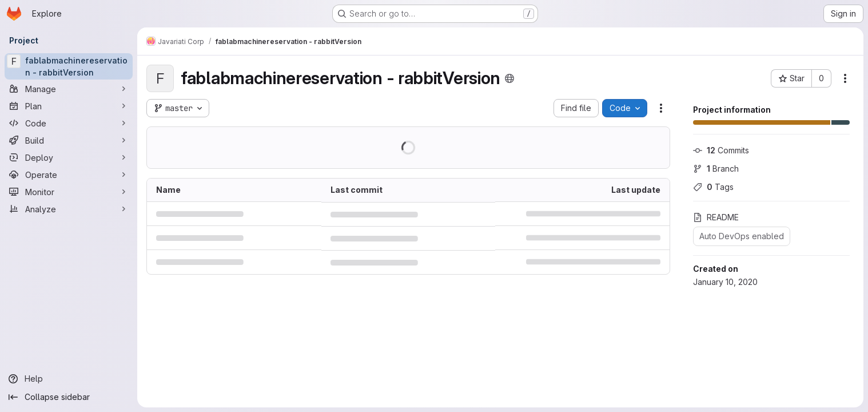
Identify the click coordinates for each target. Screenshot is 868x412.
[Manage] (69, 89)
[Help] (69, 379)
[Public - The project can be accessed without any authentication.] (509, 78)
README (716, 217)
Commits (721, 150)
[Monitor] (69, 192)
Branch (716, 169)
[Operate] (69, 175)
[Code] (69, 123)
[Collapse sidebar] (69, 397)
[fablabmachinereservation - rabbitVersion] (69, 66)
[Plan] (69, 106)
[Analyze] (69, 209)
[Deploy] (69, 157)
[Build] (69, 140)
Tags (713, 187)
